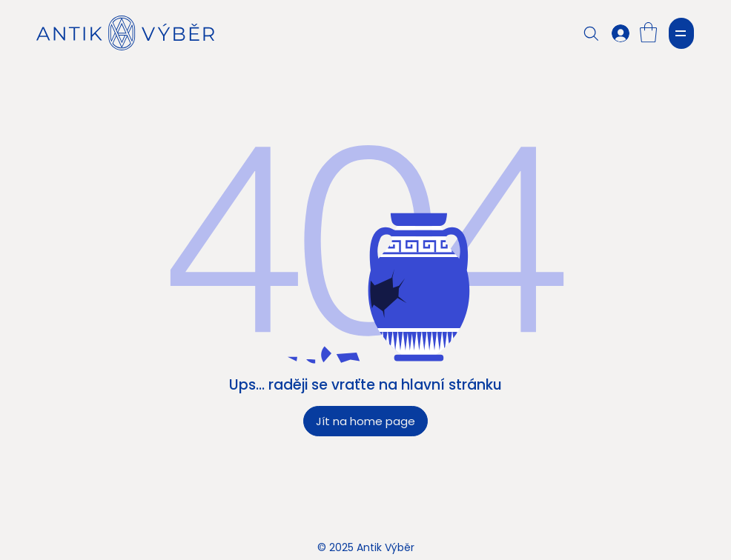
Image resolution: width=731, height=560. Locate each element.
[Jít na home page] (365, 421)
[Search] (591, 33)
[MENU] (681, 33)
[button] (648, 32)
